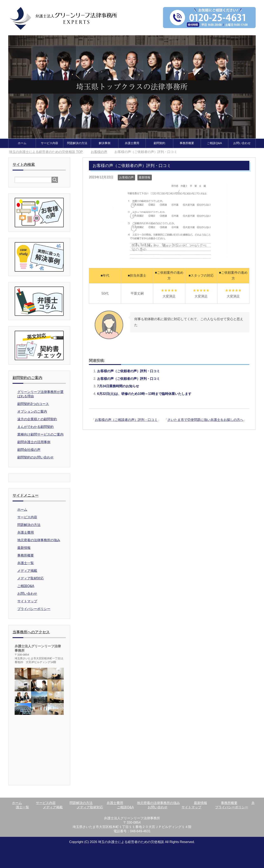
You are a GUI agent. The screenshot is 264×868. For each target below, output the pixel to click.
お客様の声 (126, 177)
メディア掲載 (27, 570)
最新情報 (145, 177)
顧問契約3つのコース (33, 404)
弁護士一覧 (26, 563)
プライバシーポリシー (34, 609)
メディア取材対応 (31, 578)
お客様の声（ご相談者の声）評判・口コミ (126, 420)
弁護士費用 (132, 143)
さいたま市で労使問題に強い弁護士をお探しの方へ (205, 420)
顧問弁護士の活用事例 (34, 442)
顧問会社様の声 (29, 449)
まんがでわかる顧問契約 (35, 427)
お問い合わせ (242, 143)
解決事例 (105, 143)
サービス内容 (49, 143)
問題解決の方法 (77, 143)
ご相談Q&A (214, 143)
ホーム (22, 143)
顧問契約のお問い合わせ (35, 457)
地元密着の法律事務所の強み (39, 540)
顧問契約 (159, 143)
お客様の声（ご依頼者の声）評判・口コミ (128, 371)
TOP (46, 152)
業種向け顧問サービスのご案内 (40, 434)
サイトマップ (27, 601)
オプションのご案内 (32, 411)
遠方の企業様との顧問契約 (37, 419)
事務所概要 (187, 143)
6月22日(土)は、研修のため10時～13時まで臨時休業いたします (144, 394)
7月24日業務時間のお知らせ (118, 386)
